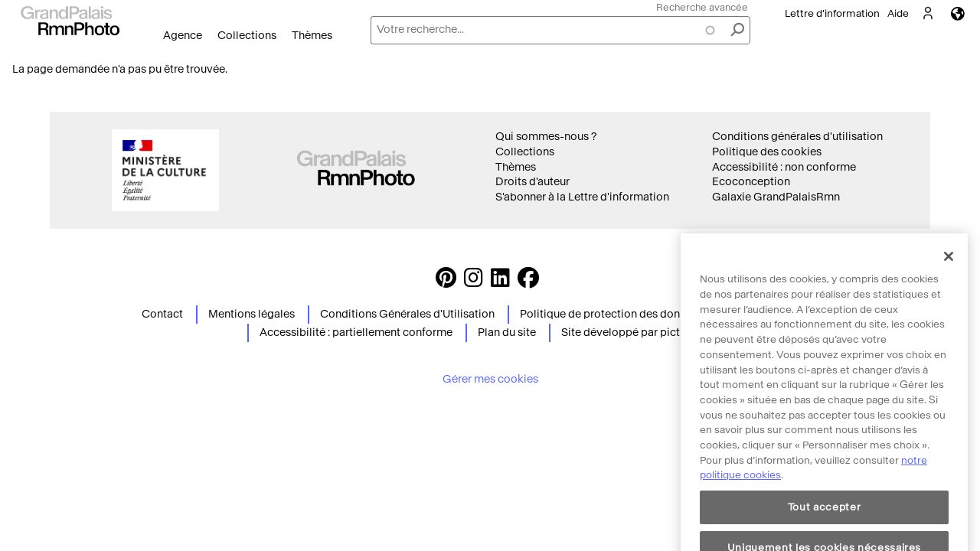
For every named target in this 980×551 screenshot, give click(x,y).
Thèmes (312, 36)
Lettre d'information (832, 13)
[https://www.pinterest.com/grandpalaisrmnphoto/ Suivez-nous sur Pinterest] (446, 282)
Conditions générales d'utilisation (797, 137)
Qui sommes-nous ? (546, 137)
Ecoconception (751, 182)
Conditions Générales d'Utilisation (407, 314)
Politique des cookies (767, 152)
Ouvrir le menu (155, 50)
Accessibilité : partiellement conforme (356, 333)
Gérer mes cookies (490, 379)
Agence (183, 36)
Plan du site (507, 333)
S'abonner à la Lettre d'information (582, 197)
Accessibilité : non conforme (784, 167)
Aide (898, 13)
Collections (247, 36)
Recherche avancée (702, 7)
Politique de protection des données (612, 314)
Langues (958, 13)
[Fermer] (949, 273)
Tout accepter (825, 524)
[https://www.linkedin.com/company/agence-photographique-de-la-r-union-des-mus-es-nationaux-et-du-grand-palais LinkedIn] (500, 282)
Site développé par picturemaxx (642, 333)
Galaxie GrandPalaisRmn (776, 197)
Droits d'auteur (532, 182)
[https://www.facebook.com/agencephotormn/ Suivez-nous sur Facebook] (528, 282)
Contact (162, 314)
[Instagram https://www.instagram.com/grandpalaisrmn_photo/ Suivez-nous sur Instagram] (474, 282)
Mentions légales (252, 314)
